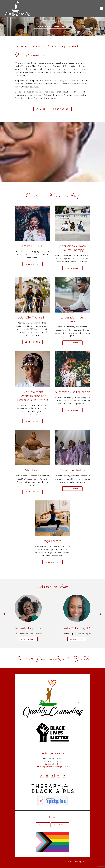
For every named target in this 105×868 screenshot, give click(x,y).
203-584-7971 (52, 764)
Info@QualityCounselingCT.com (52, 767)
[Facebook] (53, 776)
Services (41, 109)
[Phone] (41, 776)
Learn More (72, 410)
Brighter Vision (84, 861)
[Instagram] (58, 776)
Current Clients (60, 825)
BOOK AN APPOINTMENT (53, 26)
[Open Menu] (101, 9)
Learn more (33, 264)
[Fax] (47, 776)
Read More (28, 639)
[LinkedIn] (64, 776)
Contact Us (61, 109)
